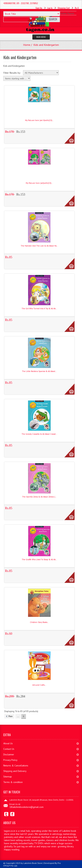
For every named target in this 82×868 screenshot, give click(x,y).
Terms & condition (13, 782)
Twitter (6, 814)
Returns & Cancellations (16, 766)
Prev (9, 716)
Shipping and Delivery (15, 771)
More (68, 136)
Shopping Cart (64, 8)
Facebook (12, 814)
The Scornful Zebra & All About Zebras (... (39, 497)
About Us (8, 743)
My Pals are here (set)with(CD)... (39, 183)
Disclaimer (9, 754)
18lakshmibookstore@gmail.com (26, 807)
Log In (50, 8)
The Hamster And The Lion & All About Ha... (39, 246)
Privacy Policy (10, 760)
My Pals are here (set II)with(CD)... (39, 120)
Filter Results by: (12, 73)
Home (27, 45)
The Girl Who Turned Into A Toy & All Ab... (39, 309)
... (18, 716)
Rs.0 (77, 8)
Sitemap (8, 777)
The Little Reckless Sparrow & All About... (39, 371)
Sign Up (39, 8)
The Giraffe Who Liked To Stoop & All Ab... (39, 559)
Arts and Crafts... (39, 685)
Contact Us (9, 749)
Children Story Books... (39, 622)
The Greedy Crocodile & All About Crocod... (39, 434)
